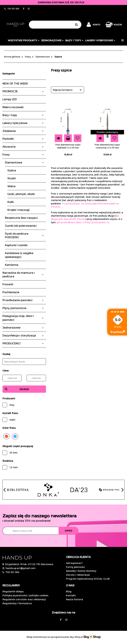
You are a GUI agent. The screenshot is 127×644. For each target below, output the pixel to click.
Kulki (11, 202)
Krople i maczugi (18, 210)
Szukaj (24, 389)
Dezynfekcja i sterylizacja (23, 335)
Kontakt (71, 595)
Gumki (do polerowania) (21, 226)
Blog (69, 591)
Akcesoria (23, 147)
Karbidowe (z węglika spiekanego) (19, 255)
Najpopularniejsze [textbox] (63, 90)
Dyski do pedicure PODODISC (24, 235)
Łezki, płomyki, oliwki (21, 194)
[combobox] (67, 90)
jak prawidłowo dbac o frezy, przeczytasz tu (83, 222)
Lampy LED (10, 99)
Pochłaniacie (11, 292)
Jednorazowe (23, 327)
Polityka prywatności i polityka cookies (25, 595)
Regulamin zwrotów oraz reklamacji (24, 599)
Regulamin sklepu (13, 591)
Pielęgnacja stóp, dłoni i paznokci (23, 318)
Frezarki (8, 284)
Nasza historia (74, 599)
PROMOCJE (23, 91)
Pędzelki (23, 139)
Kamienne (12, 265)
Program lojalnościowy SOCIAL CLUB (88, 579)
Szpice (12, 170)
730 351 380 (12, 572)
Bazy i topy (74, 40)
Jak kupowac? (74, 563)
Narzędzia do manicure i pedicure (23, 275)
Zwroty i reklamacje (78, 575)
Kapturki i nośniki (16, 245)
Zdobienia (23, 131)
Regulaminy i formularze (17, 603)
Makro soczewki (13, 107)
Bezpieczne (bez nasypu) (21, 218)
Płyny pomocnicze (23, 308)
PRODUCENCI (23, 343)
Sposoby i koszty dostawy (81, 571)
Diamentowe (24, 162)
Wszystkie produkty (24, 40)
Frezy (23, 154)
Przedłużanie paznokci (23, 300)
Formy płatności (75, 567)
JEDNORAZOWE (52, 40)
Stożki (12, 178)
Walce (11, 186)
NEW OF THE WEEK (15, 83)
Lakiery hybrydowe (100, 40)
